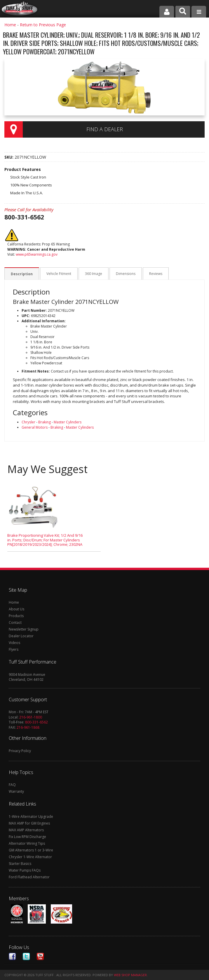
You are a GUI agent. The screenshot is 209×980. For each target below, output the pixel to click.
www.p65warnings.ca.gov (37, 254)
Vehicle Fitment (58, 274)
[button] (183, 12)
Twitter (26, 956)
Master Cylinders (68, 422)
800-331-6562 (36, 722)
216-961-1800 (31, 717)
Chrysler (28, 422)
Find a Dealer (105, 129)
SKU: (9, 157)
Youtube (40, 956)
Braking (45, 422)
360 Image (92, 274)
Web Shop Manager (130, 975)
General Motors (35, 427)
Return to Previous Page (43, 25)
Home (10, 25)
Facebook (12, 956)
